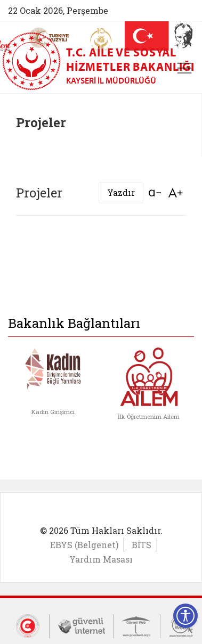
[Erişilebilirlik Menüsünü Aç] (185, 616)
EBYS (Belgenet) (84, 545)
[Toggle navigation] (184, 68)
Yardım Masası (101, 559)
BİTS (142, 545)
